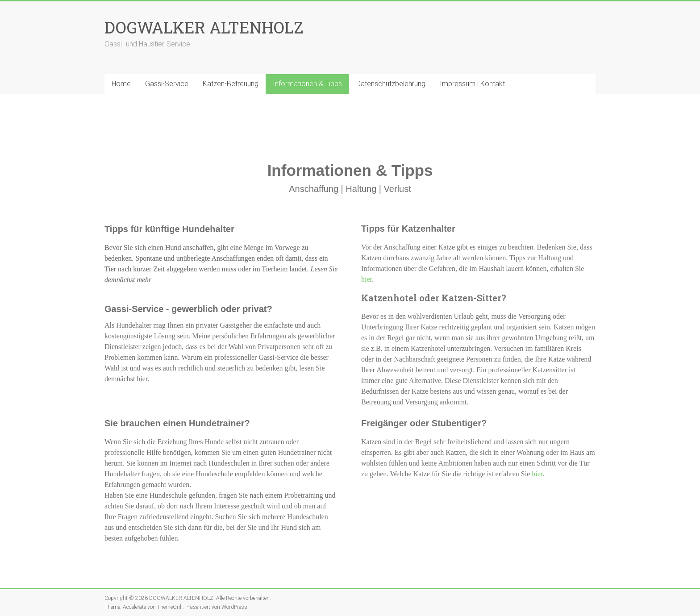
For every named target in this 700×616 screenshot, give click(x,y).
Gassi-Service (167, 84)
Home (121, 84)
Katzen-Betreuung (231, 84)
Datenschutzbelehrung (391, 84)
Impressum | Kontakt (472, 84)
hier (367, 279)
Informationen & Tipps (307, 84)
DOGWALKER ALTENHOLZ (204, 27)
